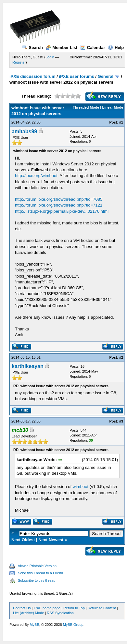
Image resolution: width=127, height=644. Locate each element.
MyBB (34, 625)
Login (50, 57)
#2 (121, 357)
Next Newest (51, 540)
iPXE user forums (76, 76)
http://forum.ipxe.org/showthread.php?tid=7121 (59, 205)
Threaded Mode (86, 107)
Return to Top (74, 608)
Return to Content (102, 608)
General (106, 76)
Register (19, 62)
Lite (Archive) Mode (28, 613)
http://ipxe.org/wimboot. (37, 176)
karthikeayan (28, 366)
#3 (121, 421)
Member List (62, 48)
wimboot (81, 487)
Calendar (93, 48)
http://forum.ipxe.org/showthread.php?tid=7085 (59, 199)
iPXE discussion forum (32, 76)
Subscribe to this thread (37, 580)
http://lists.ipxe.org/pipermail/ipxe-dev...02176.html (62, 211)
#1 (121, 122)
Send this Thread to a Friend (40, 573)
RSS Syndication (60, 613)
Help (116, 48)
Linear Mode (113, 107)
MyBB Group (73, 625)
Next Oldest (23, 540)
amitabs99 (24, 131)
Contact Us (22, 608)
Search (32, 48)
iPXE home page (47, 608)
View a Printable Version (37, 566)
